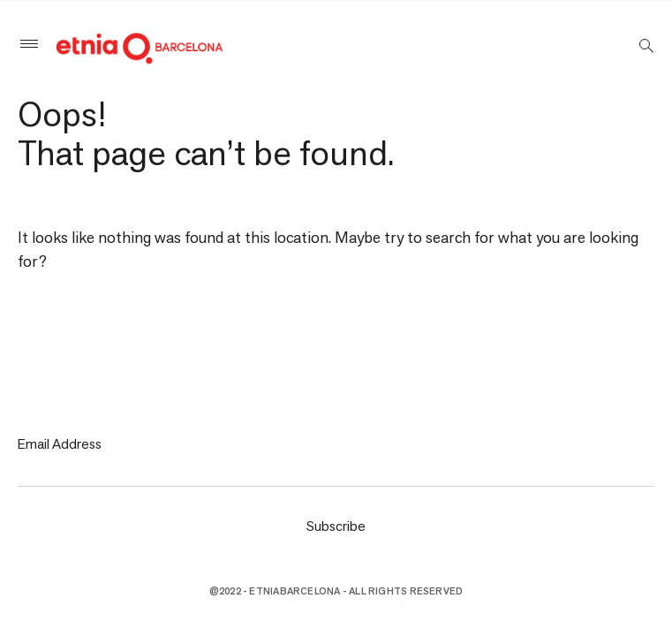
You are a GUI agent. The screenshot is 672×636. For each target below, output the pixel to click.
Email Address (60, 444)
